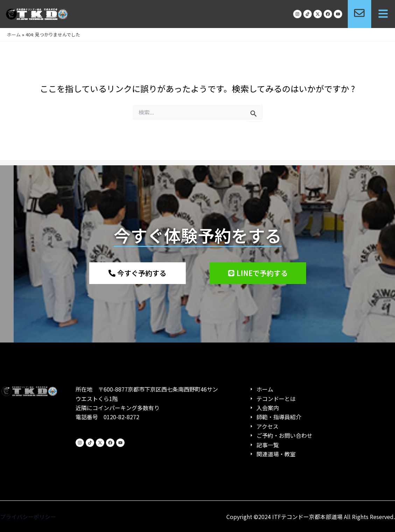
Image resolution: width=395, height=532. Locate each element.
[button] (383, 14)
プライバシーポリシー (28, 517)
